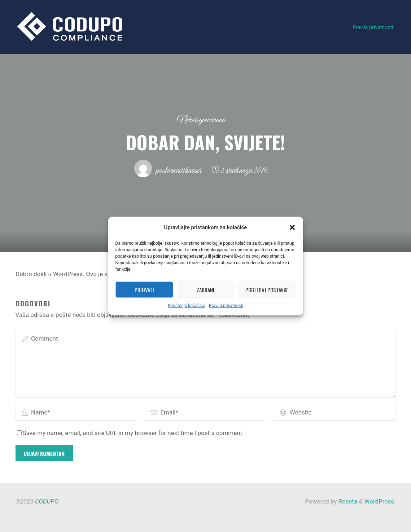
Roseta (347, 501)
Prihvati (144, 290)
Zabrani (205, 290)
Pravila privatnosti (226, 306)
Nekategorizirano (201, 120)
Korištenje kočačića (187, 306)
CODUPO (47, 501)
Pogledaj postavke (267, 290)
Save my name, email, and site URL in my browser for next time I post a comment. (130, 433)
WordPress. (380, 501)
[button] (292, 227)
